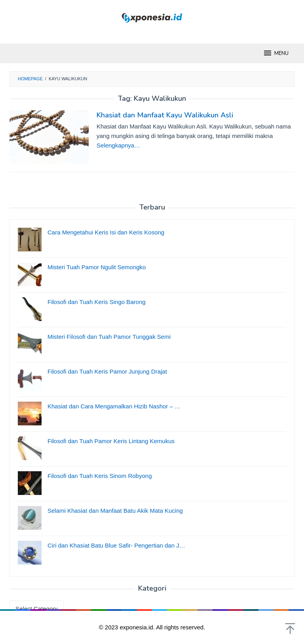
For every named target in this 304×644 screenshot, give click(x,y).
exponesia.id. (138, 627)
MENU (276, 53)
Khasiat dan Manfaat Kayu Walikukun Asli (165, 115)
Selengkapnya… (118, 145)
